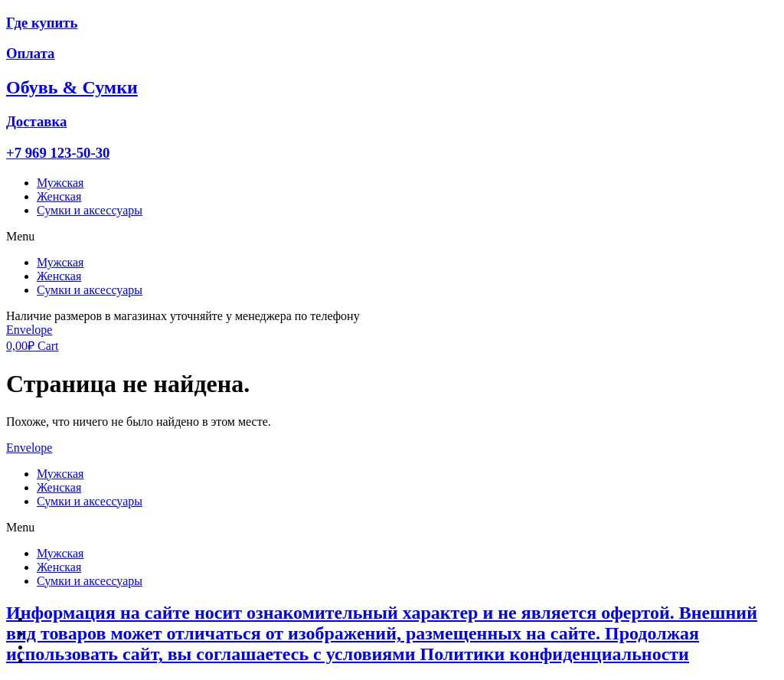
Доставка (36, 121)
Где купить (42, 23)
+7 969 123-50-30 (58, 153)
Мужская (60, 183)
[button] (392, 237)
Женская (59, 196)
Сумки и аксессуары (90, 210)
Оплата (30, 53)
